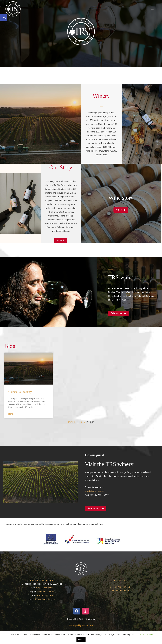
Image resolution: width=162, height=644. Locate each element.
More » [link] (11, 414)
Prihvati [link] (81, 640)
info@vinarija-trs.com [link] (45, 599)
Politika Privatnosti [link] (120, 591)
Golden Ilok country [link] (20, 392)
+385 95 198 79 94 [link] (45, 595)
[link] (4, 17)
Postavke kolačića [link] (145, 635)
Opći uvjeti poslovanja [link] (120, 587)
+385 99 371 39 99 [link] (44, 588)
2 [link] (81, 422)
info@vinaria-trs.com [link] (94, 491)
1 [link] (78, 422)
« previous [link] (71, 422)
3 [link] (84, 422)
